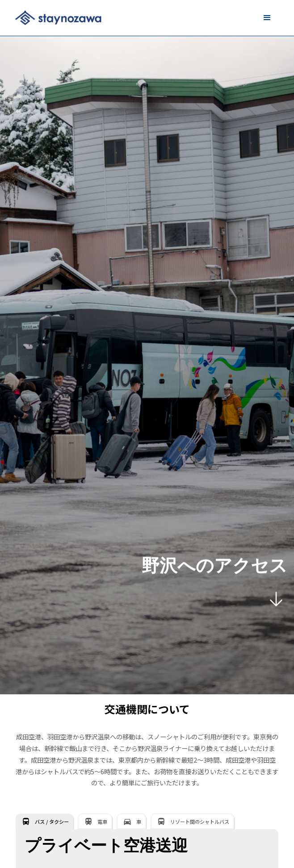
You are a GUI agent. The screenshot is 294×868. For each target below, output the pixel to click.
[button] (267, 18)
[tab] (44, 821)
